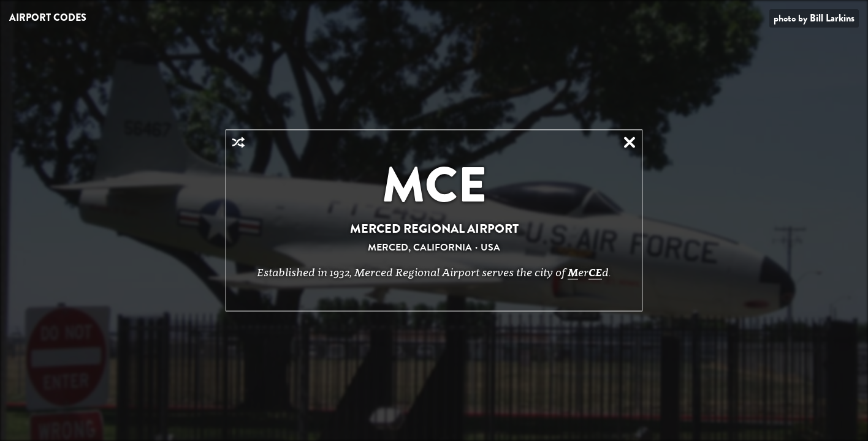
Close (630, 142)
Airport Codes (48, 17)
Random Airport (238, 142)
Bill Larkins (832, 18)
